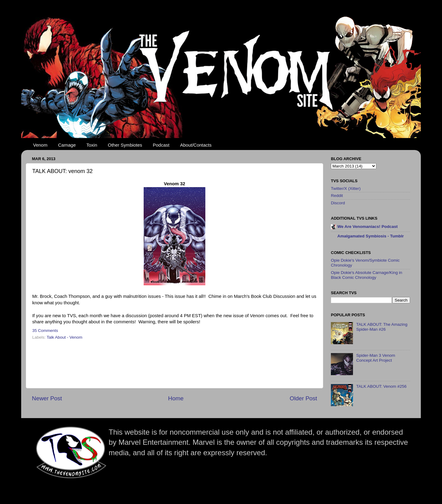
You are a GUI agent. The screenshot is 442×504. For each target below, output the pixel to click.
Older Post (303, 398)
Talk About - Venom (64, 337)
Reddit (337, 196)
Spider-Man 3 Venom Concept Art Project (376, 358)
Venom (40, 145)
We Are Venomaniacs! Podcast (368, 227)
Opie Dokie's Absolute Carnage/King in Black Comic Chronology (366, 275)
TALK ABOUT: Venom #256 (381, 386)
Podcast (161, 145)
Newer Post (47, 398)
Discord (338, 203)
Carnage (67, 145)
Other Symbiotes (125, 145)
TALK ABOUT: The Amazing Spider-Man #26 (382, 327)
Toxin (92, 145)
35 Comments (45, 331)
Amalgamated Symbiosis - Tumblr (371, 236)
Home (176, 398)
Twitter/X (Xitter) (346, 189)
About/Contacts (196, 145)
